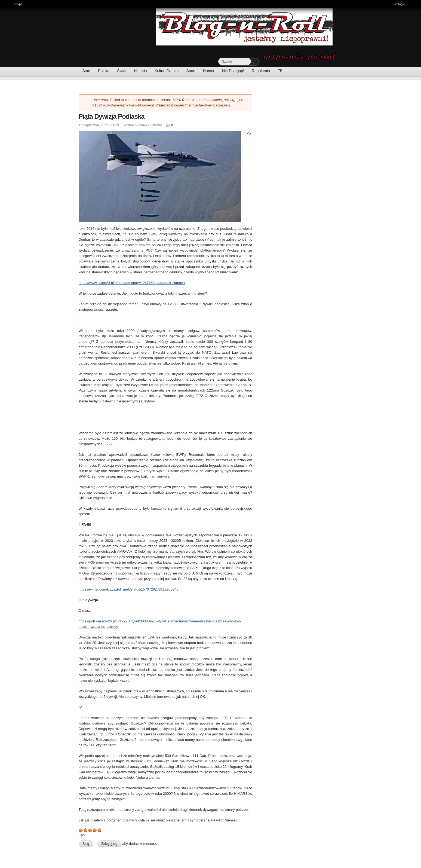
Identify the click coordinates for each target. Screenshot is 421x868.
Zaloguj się (109, 844)
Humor (209, 71)
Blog (86, 844)
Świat (122, 71)
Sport (191, 71)
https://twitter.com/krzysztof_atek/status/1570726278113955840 (129, 589)
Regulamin (261, 71)
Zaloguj (400, 4)
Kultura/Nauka (167, 71)
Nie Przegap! (233, 71)
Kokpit (19, 4)
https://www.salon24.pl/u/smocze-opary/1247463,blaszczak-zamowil (132, 283)
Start (87, 71)
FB (280, 71)
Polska (104, 71)
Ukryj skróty (415, 5)
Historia (140, 71)
